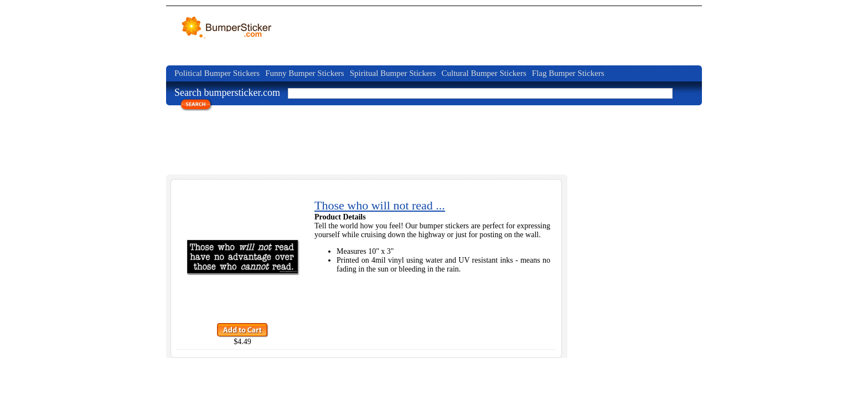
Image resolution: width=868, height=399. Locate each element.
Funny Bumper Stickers (305, 73)
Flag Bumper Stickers (568, 73)
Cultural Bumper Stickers (484, 73)
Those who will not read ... (380, 205)
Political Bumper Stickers (217, 73)
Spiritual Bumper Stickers (393, 73)
